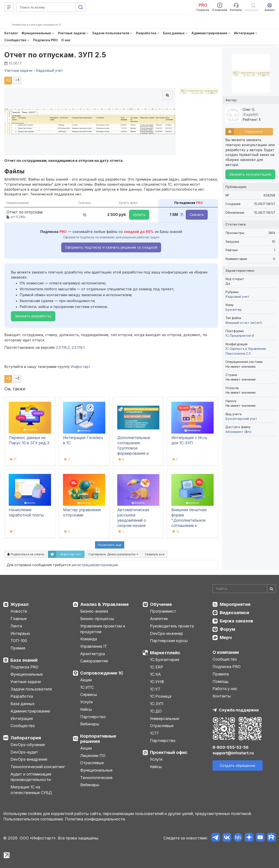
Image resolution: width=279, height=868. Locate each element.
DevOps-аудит (24, 752)
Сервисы (89, 695)
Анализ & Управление (105, 604)
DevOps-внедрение (29, 759)
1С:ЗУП (157, 704)
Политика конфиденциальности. (95, 819)
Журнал (20, 604)
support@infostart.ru (233, 753)
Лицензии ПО (93, 756)
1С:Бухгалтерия (165, 660)
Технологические (96, 778)
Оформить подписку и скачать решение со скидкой (111, 247)
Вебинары (90, 724)
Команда (89, 639)
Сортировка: (113, 554)
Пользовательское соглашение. (34, 819)
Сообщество (23, 726)
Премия (18, 648)
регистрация (83, 565)
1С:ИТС (87, 687)
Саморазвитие (94, 661)
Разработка (22, 696)
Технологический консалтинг (38, 767)
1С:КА (155, 674)
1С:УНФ (157, 682)
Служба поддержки (239, 710)
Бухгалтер (234, 310)
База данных (22, 704)
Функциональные (27, 674)
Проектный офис (169, 752)
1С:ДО (156, 711)
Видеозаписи (234, 613)
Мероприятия (235, 604)
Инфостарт (81, 367)
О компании (226, 652)
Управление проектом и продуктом (103, 629)
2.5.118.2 (63, 347)
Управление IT (94, 646)
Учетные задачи (26, 682)
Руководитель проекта (172, 626)
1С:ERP (157, 667)
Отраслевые (92, 763)
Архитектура (93, 654)
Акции (86, 680)
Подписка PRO (25, 667)
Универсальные (165, 718)
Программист (163, 611)
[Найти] (271, 589)
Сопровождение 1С (102, 673)
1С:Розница (161, 696)
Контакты (222, 696)
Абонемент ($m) (238, 432)
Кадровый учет (237, 296)
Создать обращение (238, 765)
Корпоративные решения (98, 739)
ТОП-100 (19, 641)
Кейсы (86, 709)
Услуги (86, 702)
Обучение (161, 604)
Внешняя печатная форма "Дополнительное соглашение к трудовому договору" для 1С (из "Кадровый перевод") (192, 525)
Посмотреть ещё (110, 545)
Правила (221, 674)
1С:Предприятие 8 (240, 336)
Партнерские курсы (169, 641)
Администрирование (30, 711)
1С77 (154, 733)
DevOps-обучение (28, 745)
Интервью (20, 633)
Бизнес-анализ (94, 611)
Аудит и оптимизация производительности (31, 777)
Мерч (226, 637)
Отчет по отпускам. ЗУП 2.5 (55, 55)
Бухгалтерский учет (241, 419)
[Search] (244, 589)
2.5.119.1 (78, 347)
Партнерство (93, 717)
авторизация (106, 565)
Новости (19, 611)
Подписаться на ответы (26, 554)
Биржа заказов (236, 621)
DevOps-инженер (167, 633)
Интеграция (22, 718)
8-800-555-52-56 (231, 747)
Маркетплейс (165, 653)
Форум (227, 629)
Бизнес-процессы (97, 619)
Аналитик (159, 619)
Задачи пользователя (31, 689)
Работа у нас (225, 689)
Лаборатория (26, 738)
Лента (16, 626)
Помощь (221, 681)
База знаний (24, 660)
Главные (19, 619)
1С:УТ (155, 689)
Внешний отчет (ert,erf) (244, 323)
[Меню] (9, 7)
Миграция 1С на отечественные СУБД (31, 790)
